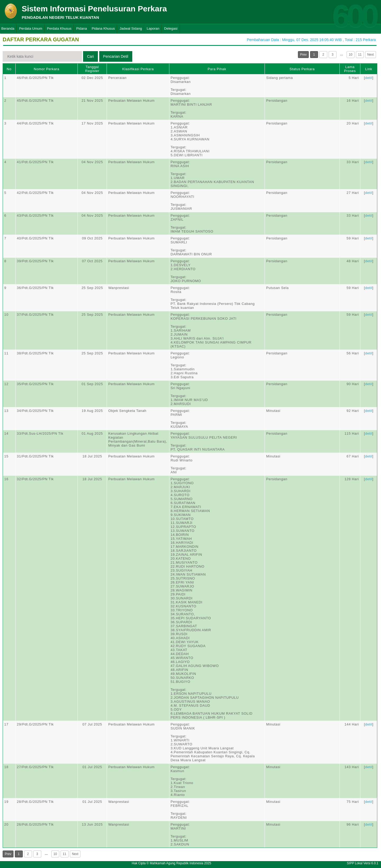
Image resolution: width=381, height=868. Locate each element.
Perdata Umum (31, 28)
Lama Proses (350, 69)
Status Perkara (302, 69)
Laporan (153, 28)
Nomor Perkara (47, 69)
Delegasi (171, 28)
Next (371, 55)
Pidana (81, 28)
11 (360, 55)
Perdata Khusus (59, 28)
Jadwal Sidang (131, 28)
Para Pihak (217, 69)
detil (369, 78)
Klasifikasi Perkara (138, 69)
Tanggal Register (92, 69)
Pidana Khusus (103, 28)
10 (350, 55)
